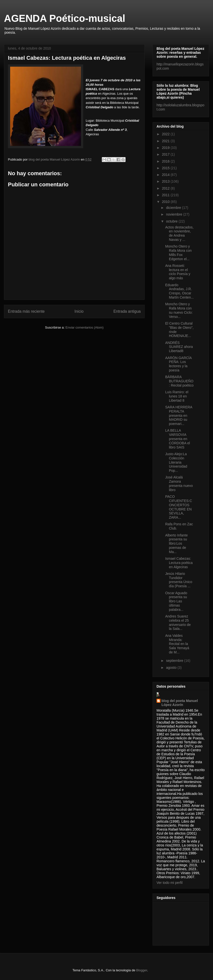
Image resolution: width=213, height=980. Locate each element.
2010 (166, 202)
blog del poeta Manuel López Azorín (180, 703)
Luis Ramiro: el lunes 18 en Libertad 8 (177, 396)
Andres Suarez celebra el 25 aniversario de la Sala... (178, 622)
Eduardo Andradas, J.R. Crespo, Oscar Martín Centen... (179, 291)
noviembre (174, 214)
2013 (166, 181)
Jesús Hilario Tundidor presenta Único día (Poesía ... (179, 580)
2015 (166, 168)
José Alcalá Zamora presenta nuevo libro (179, 483)
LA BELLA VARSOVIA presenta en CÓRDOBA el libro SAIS (178, 439)
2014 (166, 175)
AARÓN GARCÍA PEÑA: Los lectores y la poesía (178, 364)
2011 (166, 195)
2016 (166, 161)
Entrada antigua (127, 311)
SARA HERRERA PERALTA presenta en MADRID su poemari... (179, 415)
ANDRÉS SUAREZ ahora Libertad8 (179, 347)
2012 (166, 188)
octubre (172, 221)
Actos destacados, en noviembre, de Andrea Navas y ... (179, 233)
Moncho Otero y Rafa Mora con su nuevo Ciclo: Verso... (179, 310)
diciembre (174, 208)
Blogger (142, 970)
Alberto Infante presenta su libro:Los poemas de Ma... (176, 544)
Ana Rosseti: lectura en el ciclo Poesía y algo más (178, 272)
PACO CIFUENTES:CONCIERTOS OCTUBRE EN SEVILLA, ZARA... (179, 507)
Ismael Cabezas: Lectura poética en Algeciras (179, 563)
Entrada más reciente (26, 311)
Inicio (79, 311)
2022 (166, 134)
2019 (166, 148)
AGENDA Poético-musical (65, 18)
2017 (166, 154)
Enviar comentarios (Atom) (84, 327)
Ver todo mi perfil (170, 883)
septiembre (175, 661)
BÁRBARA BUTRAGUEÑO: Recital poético (179, 381)
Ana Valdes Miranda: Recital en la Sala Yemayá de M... (177, 644)
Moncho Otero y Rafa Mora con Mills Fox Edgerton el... (178, 252)
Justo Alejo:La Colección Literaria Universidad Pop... (176, 462)
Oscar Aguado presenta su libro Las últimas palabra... (176, 601)
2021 (166, 141)
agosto (172, 668)
